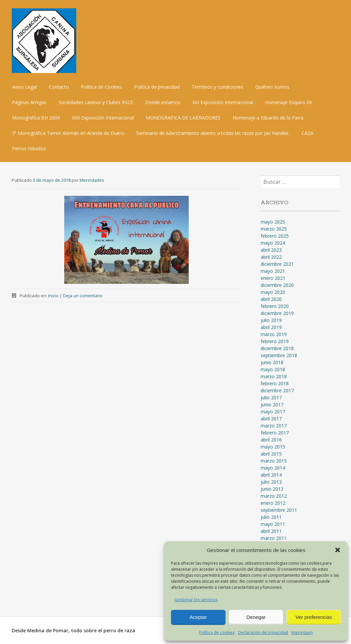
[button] (338, 550)
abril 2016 (271, 440)
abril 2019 (271, 327)
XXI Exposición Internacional (223, 102)
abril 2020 (271, 299)
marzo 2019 (274, 334)
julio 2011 (271, 517)
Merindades (92, 180)
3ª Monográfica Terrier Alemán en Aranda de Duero (68, 133)
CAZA (308, 133)
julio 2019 (271, 320)
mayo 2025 (273, 222)
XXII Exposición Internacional (103, 118)
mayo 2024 (273, 243)
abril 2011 (271, 531)
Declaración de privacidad (263, 632)
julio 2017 (271, 397)
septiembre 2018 (279, 355)
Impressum (302, 632)
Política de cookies (217, 632)
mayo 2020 (273, 292)
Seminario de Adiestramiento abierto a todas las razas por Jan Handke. (213, 133)
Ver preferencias (314, 617)
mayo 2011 (273, 524)
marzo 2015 (274, 461)
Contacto (59, 87)
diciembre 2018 (277, 348)
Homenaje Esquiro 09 (288, 102)
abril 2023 (271, 250)
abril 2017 (271, 419)
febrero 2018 (275, 383)
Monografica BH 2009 (36, 118)
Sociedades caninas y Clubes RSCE (96, 102)
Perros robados (29, 148)
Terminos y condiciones (217, 87)
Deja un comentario (83, 296)
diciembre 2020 (277, 285)
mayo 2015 (273, 447)
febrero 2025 (275, 236)
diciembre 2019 (277, 313)
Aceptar (198, 617)
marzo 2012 (274, 496)
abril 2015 (271, 454)
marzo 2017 (274, 426)
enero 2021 (273, 278)
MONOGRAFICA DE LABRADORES (183, 118)
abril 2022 (271, 257)
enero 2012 (273, 503)
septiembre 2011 (279, 510)
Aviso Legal (24, 87)
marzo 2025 (274, 229)
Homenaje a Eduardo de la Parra (268, 118)
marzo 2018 (274, 376)
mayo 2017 (273, 412)
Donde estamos (163, 102)
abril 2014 (271, 475)
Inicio (53, 296)
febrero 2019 (275, 341)
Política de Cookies (102, 87)
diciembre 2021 (277, 264)
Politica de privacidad (157, 87)
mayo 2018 (273, 369)
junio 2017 (272, 405)
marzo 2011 (274, 538)
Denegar (256, 617)
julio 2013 (271, 482)
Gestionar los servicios (196, 600)
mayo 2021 (273, 271)
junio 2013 (272, 489)
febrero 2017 (275, 433)
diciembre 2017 (277, 390)
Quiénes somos (272, 87)
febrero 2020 (275, 306)
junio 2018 (272, 362)
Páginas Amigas (29, 102)
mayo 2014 (273, 468)
